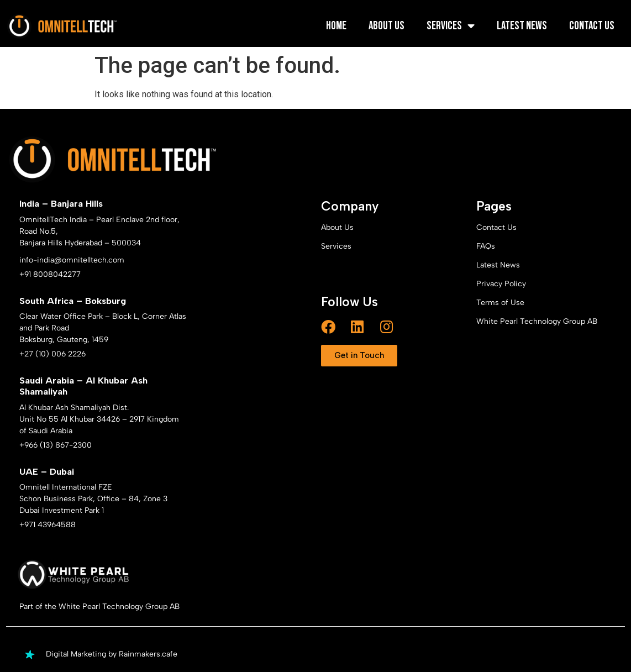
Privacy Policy (501, 284)
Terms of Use (500, 303)
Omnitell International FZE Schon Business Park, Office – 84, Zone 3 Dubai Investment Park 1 (93, 499)
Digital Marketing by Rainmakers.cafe (112, 654)
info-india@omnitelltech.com (72, 260)
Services (451, 26)
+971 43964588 (48, 525)
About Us (387, 26)
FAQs (486, 246)
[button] (359, 356)
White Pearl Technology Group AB (537, 321)
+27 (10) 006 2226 (52, 354)
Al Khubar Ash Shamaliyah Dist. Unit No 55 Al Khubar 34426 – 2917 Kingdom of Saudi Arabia (99, 419)
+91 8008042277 (50, 274)
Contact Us (592, 26)
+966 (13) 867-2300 (56, 445)
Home (336, 26)
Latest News (522, 26)
